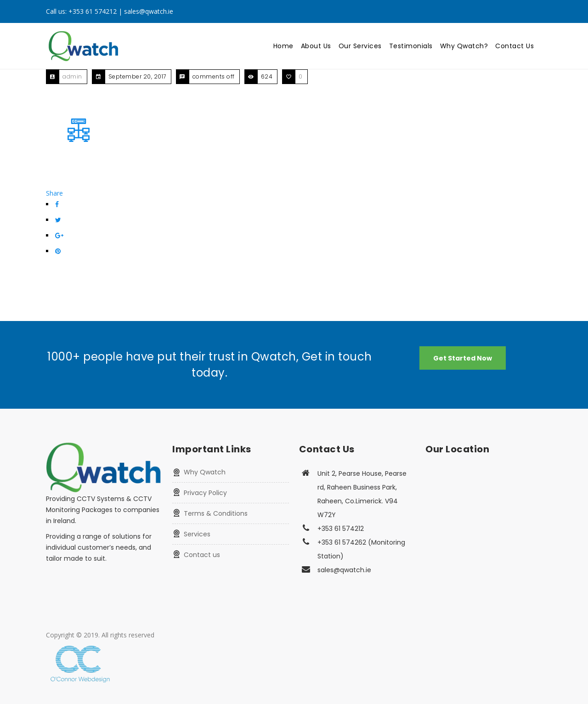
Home (283, 46)
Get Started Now (463, 358)
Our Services (360, 46)
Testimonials (411, 46)
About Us (316, 46)
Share (54, 193)
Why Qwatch (205, 472)
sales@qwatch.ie (149, 11)
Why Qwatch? (464, 46)
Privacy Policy (205, 493)
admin (72, 76)
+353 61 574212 (93, 11)
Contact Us (514, 46)
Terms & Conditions (216, 513)
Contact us (202, 555)
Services (197, 534)
